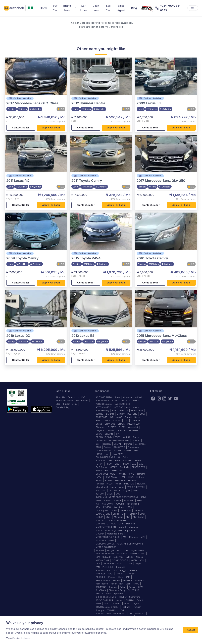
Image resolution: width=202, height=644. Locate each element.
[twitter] (170, 399)
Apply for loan (51, 128)
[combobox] (33, 8)
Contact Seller (21, 128)
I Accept (190, 630)
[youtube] (176, 399)
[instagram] (159, 399)
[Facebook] (153, 399)
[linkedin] (164, 399)
